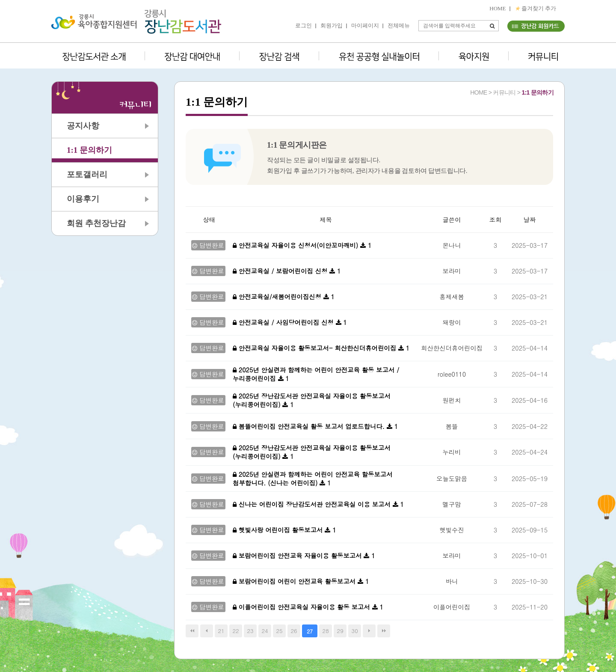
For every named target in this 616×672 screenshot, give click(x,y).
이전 (207, 631)
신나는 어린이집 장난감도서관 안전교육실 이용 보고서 (313, 504)
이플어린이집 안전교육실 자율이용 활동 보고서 (302, 607)
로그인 (304, 25)
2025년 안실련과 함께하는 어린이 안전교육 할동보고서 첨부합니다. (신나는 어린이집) (313, 479)
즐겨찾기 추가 (536, 8)
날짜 (530, 220)
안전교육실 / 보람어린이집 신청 (281, 271)
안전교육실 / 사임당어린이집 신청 (284, 322)
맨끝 (384, 631)
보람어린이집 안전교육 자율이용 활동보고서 (298, 556)
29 (340, 631)
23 (250, 631)
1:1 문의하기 (89, 150)
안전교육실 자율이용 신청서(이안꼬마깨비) (296, 245)
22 (235, 631)
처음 (192, 631)
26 (294, 631)
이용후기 (83, 199)
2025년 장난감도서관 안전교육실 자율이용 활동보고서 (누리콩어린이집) (312, 400)
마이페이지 (365, 25)
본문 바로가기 (0, 0)
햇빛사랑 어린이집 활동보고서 (279, 530)
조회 (496, 220)
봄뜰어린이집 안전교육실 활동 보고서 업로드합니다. (310, 426)
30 (355, 631)
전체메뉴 (399, 25)
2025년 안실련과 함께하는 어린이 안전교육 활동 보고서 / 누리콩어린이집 (316, 374)
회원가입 (332, 25)
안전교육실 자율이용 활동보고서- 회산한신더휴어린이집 (315, 348)
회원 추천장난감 (96, 223)
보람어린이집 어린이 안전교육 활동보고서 (295, 581)
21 (221, 631)
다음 (369, 631)
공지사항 (83, 126)
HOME (498, 8)
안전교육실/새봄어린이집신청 (278, 297)
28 (326, 631)
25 (280, 631)
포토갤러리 (87, 174)
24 (265, 631)
